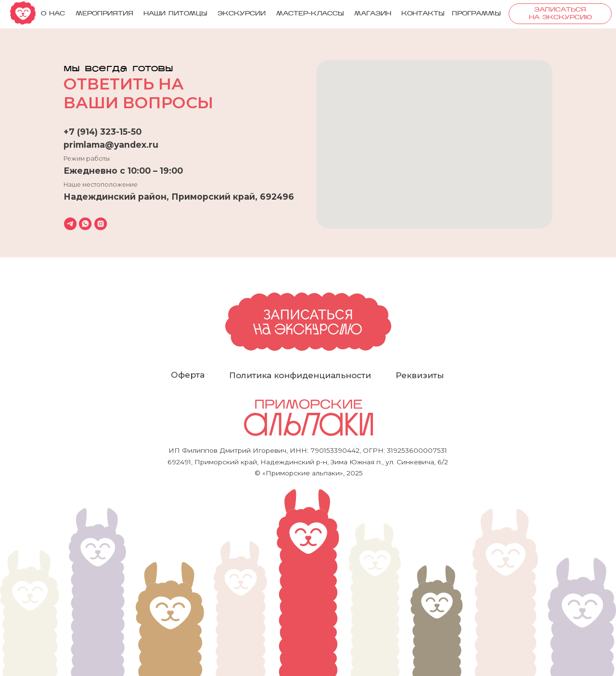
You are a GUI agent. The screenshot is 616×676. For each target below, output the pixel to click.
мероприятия (104, 14)
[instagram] (101, 224)
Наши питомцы (175, 14)
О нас (53, 14)
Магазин (373, 14)
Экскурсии (242, 14)
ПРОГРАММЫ (476, 14)
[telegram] (70, 224)
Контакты (423, 14)
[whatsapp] (85, 224)
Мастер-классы (310, 14)
